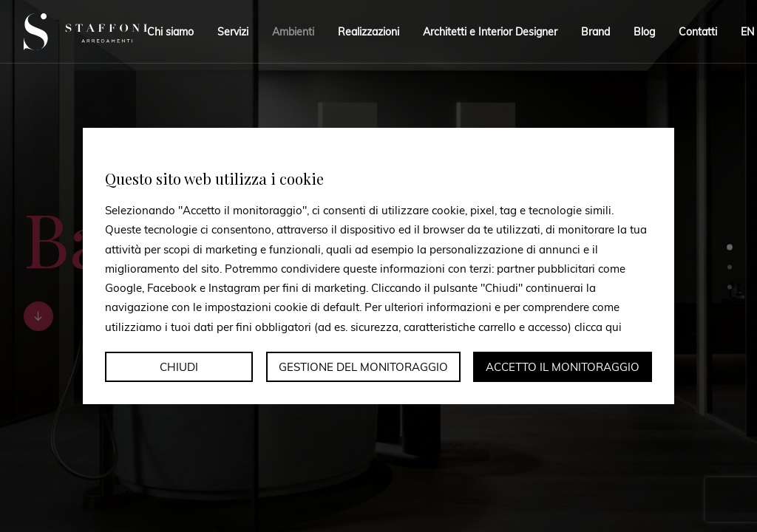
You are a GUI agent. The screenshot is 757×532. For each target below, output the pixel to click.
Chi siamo (170, 32)
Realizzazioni (369, 32)
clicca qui (598, 326)
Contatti (698, 32)
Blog (644, 32)
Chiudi (179, 367)
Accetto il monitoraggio (563, 367)
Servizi (233, 32)
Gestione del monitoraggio (363, 367)
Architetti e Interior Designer (490, 32)
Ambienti (293, 32)
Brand (595, 32)
